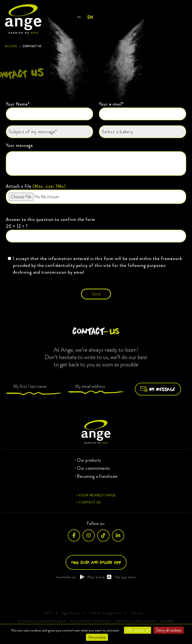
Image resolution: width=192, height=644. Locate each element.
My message (158, 389)
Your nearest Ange (97, 495)
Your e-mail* (143, 111)
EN (90, 17)
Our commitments (93, 468)
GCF (48, 613)
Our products (89, 460)
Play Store (92, 577)
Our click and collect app (96, 562)
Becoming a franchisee (97, 476)
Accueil (11, 46)
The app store (121, 577)
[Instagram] (89, 535)
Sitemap (137, 613)
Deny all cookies (169, 630)
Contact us (90, 502)
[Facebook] (74, 535)
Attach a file (96, 193)
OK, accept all (138, 630)
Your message (96, 160)
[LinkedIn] (118, 535)
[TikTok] (103, 535)
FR (79, 17)
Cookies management (105, 613)
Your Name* (49, 111)
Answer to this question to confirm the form (96, 229)
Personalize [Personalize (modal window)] (97, 637)
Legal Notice (71, 613)
